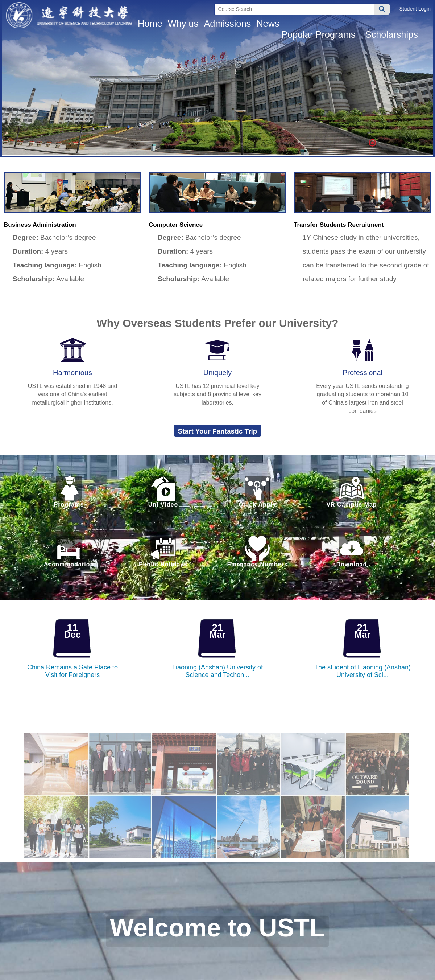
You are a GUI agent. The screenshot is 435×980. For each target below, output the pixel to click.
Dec (72, 635)
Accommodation (69, 552)
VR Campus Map (352, 492)
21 (217, 628)
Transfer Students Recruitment (339, 225)
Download (352, 552)
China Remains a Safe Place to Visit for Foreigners (72, 671)
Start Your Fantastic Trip (218, 431)
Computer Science (176, 225)
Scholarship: (30, 279)
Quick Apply (257, 492)
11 (72, 628)
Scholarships (393, 34)
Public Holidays (163, 552)
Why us (183, 24)
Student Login (415, 9)
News (268, 24)
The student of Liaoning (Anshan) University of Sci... (362, 671)
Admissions (227, 24)
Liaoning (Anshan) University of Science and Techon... (217, 671)
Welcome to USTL (217, 929)
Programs (69, 492)
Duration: (24, 251)
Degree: (22, 237)
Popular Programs (320, 34)
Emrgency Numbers (257, 552)
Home (150, 24)
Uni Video (163, 492)
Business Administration (40, 225)
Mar (217, 635)
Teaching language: (41, 265)
